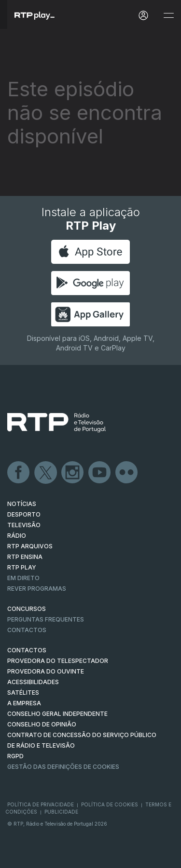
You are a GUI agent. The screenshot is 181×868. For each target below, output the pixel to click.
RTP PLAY (22, 567)
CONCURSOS (27, 609)
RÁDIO (17, 536)
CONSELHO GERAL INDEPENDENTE (57, 714)
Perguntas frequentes (46, 619)
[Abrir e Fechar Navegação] (168, 16)
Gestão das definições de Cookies (63, 767)
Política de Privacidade (41, 804)
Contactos (27, 630)
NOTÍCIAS (22, 504)
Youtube (100, 473)
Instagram (73, 473)
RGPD (15, 756)
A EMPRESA (24, 703)
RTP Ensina (25, 557)
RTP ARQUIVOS (30, 546)
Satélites (23, 693)
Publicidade (61, 812)
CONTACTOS (27, 650)
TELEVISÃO (24, 525)
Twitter (46, 473)
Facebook (19, 473)
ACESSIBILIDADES (33, 682)
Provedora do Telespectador (58, 661)
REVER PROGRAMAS (37, 589)
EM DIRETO (23, 578)
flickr (127, 473)
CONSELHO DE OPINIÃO (42, 724)
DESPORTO (24, 514)
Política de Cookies (110, 804)
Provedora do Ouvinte (46, 671)
